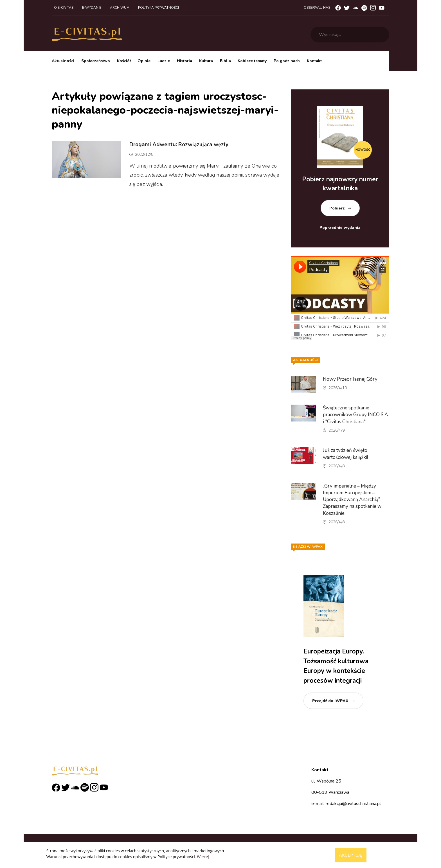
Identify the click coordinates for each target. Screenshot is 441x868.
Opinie (144, 61)
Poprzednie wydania (340, 228)
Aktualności (63, 61)
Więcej (203, 857)
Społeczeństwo (96, 61)
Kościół (124, 61)
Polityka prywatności (158, 8)
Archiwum (120, 8)
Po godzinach (287, 61)
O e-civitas (64, 8)
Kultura (206, 61)
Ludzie (164, 61)
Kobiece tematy (252, 61)
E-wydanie (92, 8)
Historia (184, 61)
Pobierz (337, 208)
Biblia (225, 61)
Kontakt (314, 61)
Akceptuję (351, 855)
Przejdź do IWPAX (330, 701)
